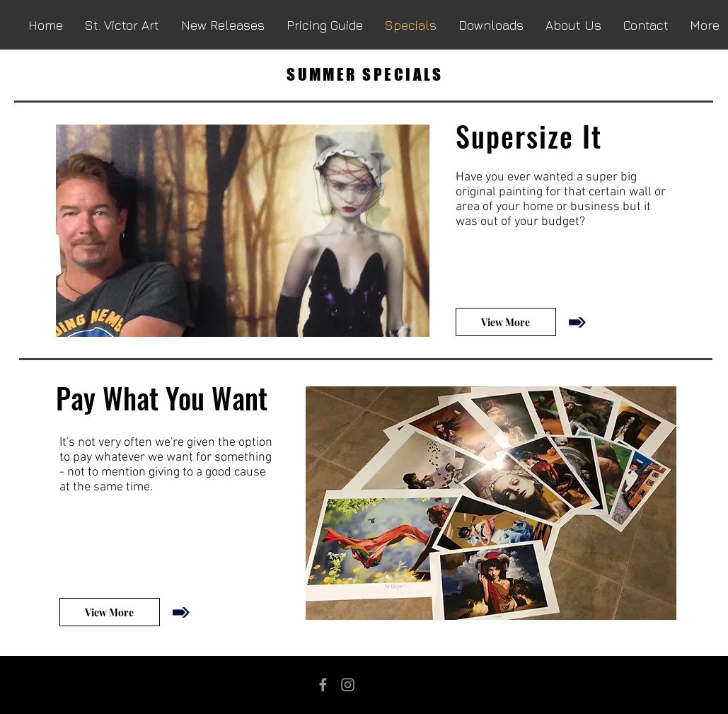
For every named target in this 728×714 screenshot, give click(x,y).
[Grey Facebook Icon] (323, 685)
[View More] (506, 322)
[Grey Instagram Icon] (348, 685)
